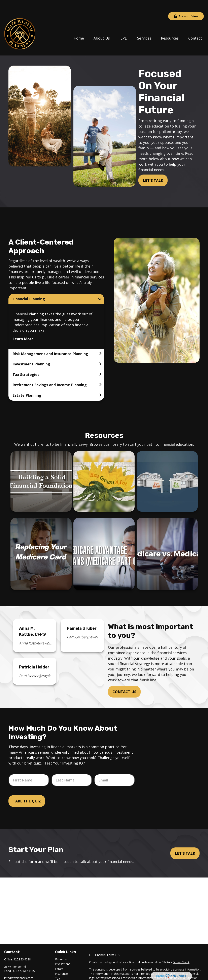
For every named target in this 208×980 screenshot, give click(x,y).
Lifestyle (61, 976)
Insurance (61, 962)
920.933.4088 (22, 947)
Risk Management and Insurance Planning (50, 342)
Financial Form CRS (108, 943)
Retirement (62, 947)
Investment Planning (31, 352)
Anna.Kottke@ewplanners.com (37, 631)
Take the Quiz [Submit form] (27, 789)
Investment (62, 952)
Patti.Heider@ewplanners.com (37, 664)
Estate (59, 957)
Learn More (23, 327)
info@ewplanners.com (19, 966)
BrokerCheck (181, 950)
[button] (79, 26)
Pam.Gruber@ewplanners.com (84, 625)
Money (60, 971)
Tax (58, 966)
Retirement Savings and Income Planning (50, 373)
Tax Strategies (26, 362)
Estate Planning (27, 383)
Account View (186, 4)
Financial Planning (29, 287)
